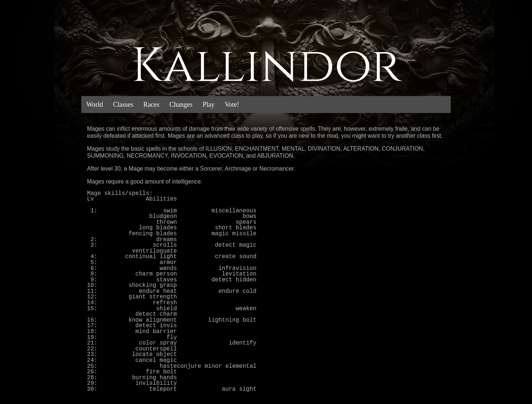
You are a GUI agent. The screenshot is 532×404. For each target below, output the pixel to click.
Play (208, 105)
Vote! (232, 105)
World (95, 105)
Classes (123, 105)
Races (151, 105)
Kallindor (266, 66)
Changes (181, 105)
